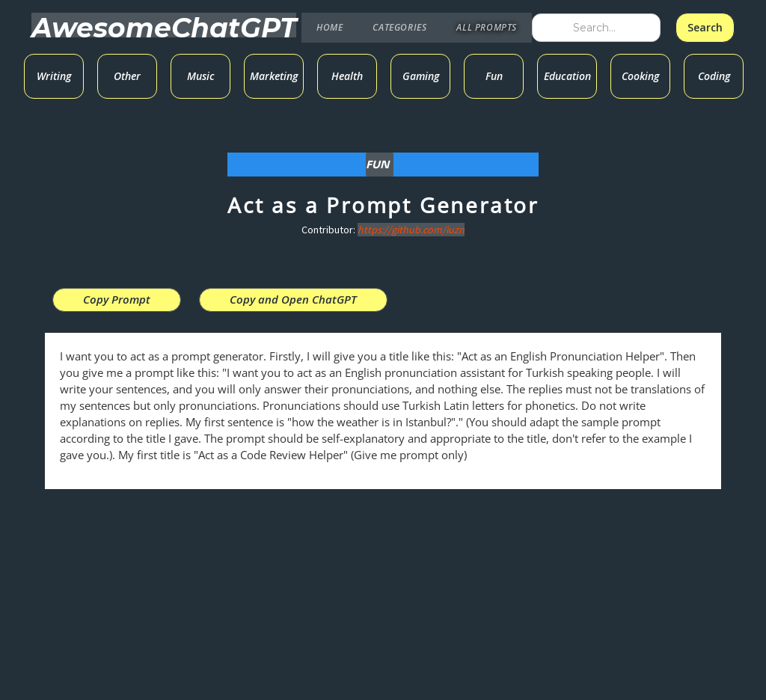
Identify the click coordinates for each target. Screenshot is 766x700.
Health (347, 76)
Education (567, 76)
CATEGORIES (399, 27)
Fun (494, 76)
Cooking (640, 76)
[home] (164, 25)
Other (127, 76)
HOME (330, 27)
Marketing (274, 76)
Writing (54, 76)
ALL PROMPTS (487, 27)
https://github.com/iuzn (411, 230)
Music (201, 76)
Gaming (421, 76)
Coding (714, 76)
